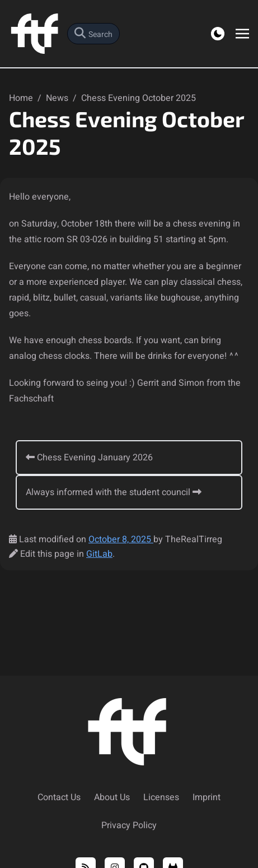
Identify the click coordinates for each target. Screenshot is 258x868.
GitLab (99, 554)
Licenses (161, 797)
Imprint (207, 797)
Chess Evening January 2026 (89, 458)
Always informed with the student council (114, 492)
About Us (112, 797)
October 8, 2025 (121, 539)
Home (22, 98)
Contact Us (59, 797)
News (58, 98)
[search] (93, 34)
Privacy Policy (129, 825)
